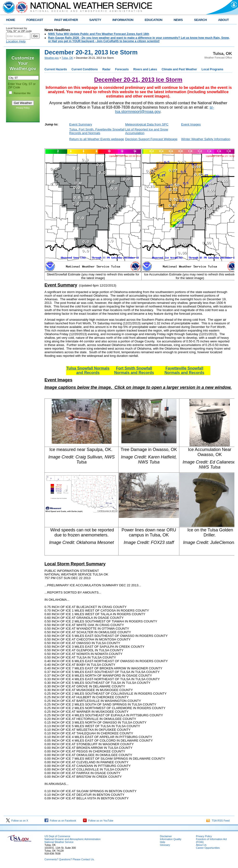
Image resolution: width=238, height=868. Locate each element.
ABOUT (223, 20)
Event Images (191, 124)
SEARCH (200, 20)
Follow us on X (17, 821)
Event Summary (81, 124)
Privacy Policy (23, 108)
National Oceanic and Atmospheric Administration (72, 839)
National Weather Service (59, 842)
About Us (201, 845)
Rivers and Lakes (145, 69)
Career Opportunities (208, 848)
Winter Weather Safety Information (206, 139)
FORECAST (35, 20)
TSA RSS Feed (218, 821)
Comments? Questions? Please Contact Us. (69, 859)
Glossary (165, 845)
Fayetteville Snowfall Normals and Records (184, 370)
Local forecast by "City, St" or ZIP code (19, 30)
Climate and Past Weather (179, 69)
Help (163, 842)
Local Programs (212, 69)
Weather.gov (52, 58)
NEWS (178, 20)
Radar (106, 69)
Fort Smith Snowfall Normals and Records (134, 370)
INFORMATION (123, 20)
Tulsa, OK (67, 58)
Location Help (16, 41)
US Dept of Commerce (57, 836)
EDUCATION (153, 20)
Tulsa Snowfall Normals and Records (88, 370)
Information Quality (171, 839)
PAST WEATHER (66, 20)
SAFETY (95, 20)
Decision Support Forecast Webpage (151, 139)
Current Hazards (56, 69)
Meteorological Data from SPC (147, 124)
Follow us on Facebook (60, 821)
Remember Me (22, 93)
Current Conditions (85, 69)
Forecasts (122, 69)
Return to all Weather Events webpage (97, 139)
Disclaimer (166, 836)
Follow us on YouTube (98, 821)
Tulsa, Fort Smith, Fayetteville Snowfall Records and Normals (97, 131)
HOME (11, 20)
